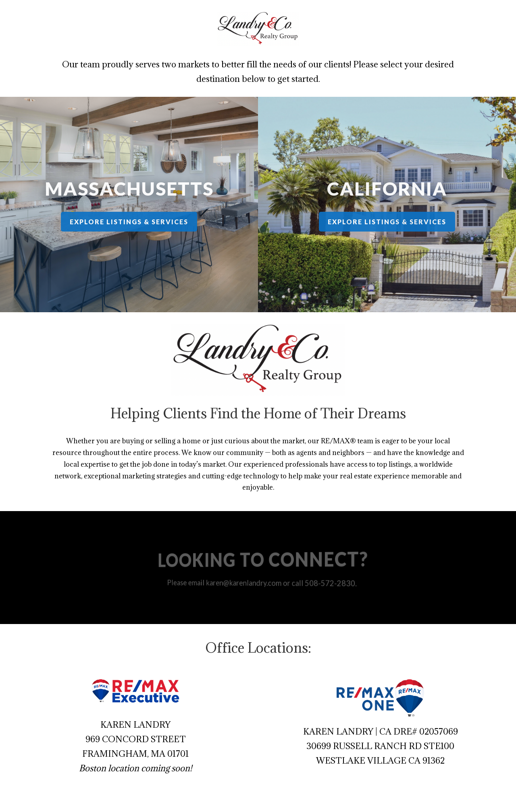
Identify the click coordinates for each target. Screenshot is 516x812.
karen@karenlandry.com (246, 582)
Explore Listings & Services (129, 222)
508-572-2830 (324, 583)
